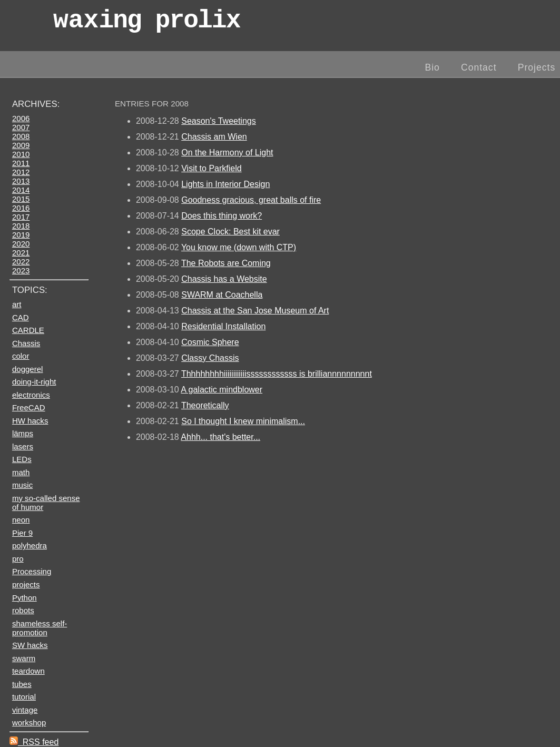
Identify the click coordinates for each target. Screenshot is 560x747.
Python (24, 598)
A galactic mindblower (222, 390)
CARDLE (28, 330)
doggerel (28, 369)
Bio (432, 67)
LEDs (22, 459)
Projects (537, 67)
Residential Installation (223, 326)
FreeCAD (29, 407)
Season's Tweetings (219, 121)
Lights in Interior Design (225, 184)
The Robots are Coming (226, 263)
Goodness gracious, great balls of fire (251, 200)
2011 (21, 163)
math (21, 472)
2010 (21, 154)
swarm (24, 658)
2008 (21, 136)
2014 (21, 190)
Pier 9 (22, 533)
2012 (21, 172)
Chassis (26, 343)
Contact (479, 67)
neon (21, 520)
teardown (28, 671)
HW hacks (30, 421)
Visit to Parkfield (211, 168)
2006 (21, 118)
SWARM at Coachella (222, 295)
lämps (23, 433)
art (17, 304)
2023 (21, 271)
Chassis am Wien (214, 137)
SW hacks (30, 645)
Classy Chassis (210, 358)
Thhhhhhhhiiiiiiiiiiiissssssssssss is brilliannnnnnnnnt (277, 374)
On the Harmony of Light (227, 153)
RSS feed (34, 742)
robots (23, 610)
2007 (21, 127)
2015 (21, 199)
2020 (21, 244)
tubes (22, 684)
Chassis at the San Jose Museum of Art (255, 311)
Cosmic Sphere (210, 342)
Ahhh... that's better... (220, 437)
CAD (21, 317)
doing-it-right (34, 382)
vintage (25, 710)
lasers (23, 446)
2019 (21, 235)
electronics (31, 395)
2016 (21, 208)
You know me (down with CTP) (239, 247)
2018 (21, 226)
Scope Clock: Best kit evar (230, 232)
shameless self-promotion (40, 628)
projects (26, 584)
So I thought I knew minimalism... (243, 421)
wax (146, 23)
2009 (21, 145)
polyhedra (30, 545)
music (22, 485)
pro (18, 559)
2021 (21, 253)
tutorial (24, 697)
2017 (21, 217)
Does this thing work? (222, 216)
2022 (21, 262)
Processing (32, 571)
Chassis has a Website (224, 279)
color (21, 356)
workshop (29, 723)
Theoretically (205, 405)
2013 (21, 181)
